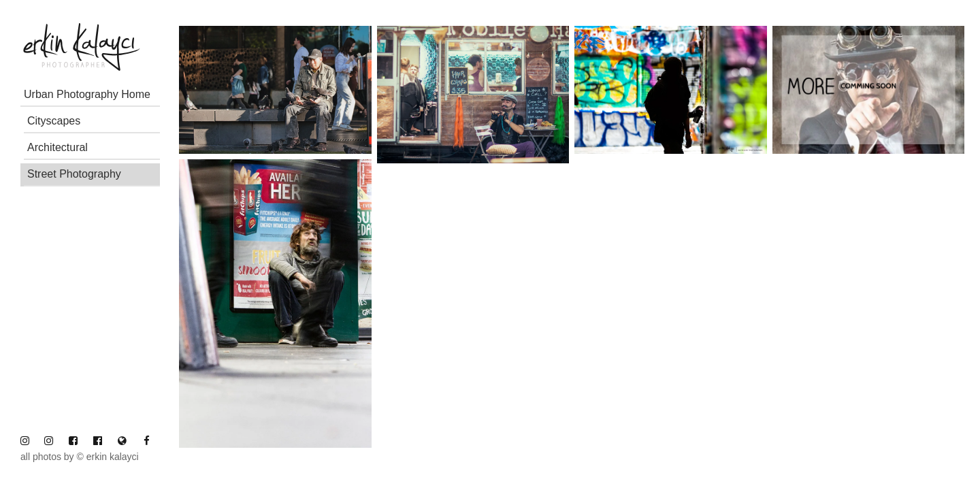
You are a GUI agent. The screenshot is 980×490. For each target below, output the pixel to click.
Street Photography (74, 174)
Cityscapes (54, 121)
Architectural (58, 147)
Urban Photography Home (87, 94)
